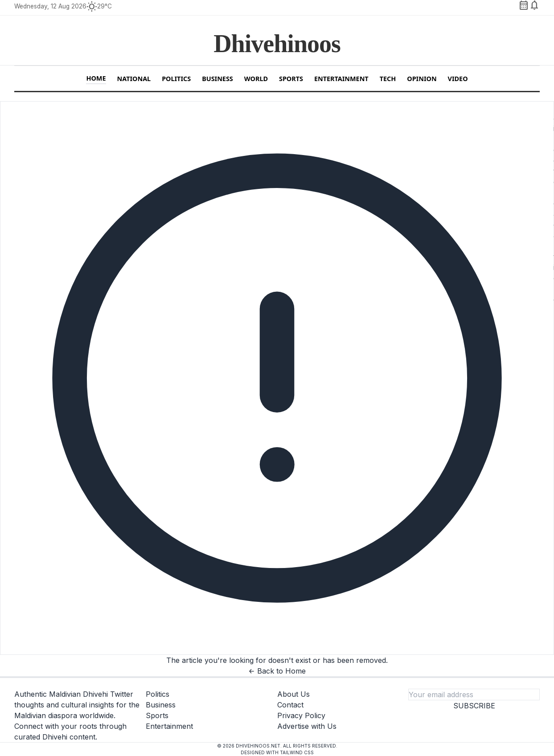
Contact (290, 705)
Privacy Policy (301, 715)
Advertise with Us (307, 726)
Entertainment (341, 79)
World (256, 79)
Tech (388, 79)
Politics (176, 79)
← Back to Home (277, 671)
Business (217, 79)
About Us (293, 694)
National (134, 79)
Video (458, 79)
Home (96, 78)
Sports (291, 79)
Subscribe (474, 706)
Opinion (422, 79)
